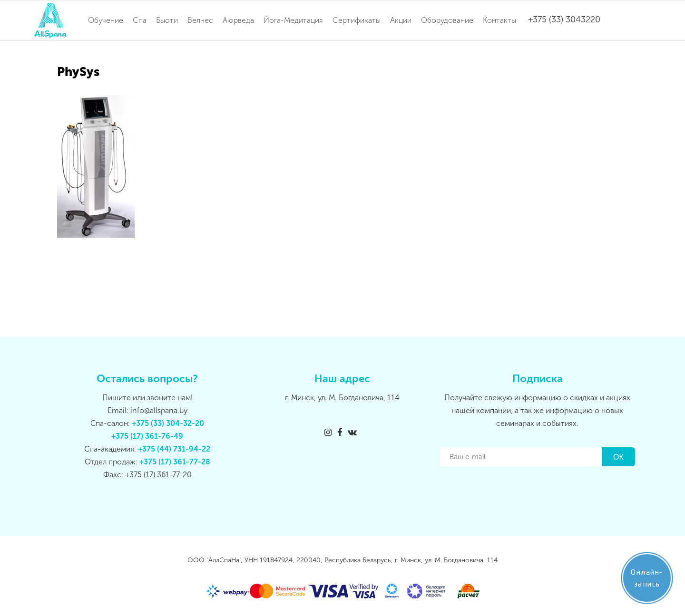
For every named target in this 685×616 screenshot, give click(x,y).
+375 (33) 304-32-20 (168, 423)
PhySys (78, 72)
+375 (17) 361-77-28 (175, 462)
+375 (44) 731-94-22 (174, 449)
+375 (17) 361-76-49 (147, 436)
